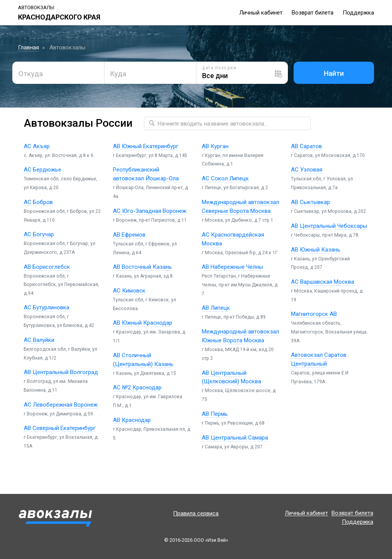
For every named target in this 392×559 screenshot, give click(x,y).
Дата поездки (219, 68)
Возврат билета (313, 13)
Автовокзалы (36, 7)
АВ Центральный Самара (235, 438)
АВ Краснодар (132, 420)
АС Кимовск (129, 291)
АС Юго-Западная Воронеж (150, 211)
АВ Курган (215, 146)
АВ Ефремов (129, 235)
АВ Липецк (216, 308)
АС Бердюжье (42, 170)
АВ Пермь (215, 414)
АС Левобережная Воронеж (61, 405)
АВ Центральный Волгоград (61, 372)
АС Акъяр (37, 146)
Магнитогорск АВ (314, 314)
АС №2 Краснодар (137, 387)
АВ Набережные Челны (232, 267)
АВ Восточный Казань (142, 267)
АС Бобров (38, 202)
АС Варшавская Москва (323, 282)
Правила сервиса (196, 513)
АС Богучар (39, 234)
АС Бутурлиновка (47, 307)
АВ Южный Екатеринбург (146, 146)
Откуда (31, 74)
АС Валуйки (39, 340)
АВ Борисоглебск (47, 267)
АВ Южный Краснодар (143, 323)
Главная (29, 47)
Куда (118, 74)
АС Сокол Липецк (225, 178)
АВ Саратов (306, 146)
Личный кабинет (261, 13)
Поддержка (358, 13)
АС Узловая (307, 170)
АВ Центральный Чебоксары (329, 226)
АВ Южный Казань (316, 250)
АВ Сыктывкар (310, 202)
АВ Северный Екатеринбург (60, 428)
